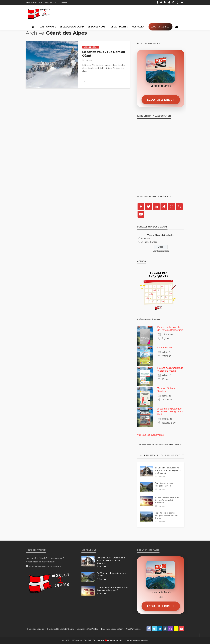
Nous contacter (50, 2)
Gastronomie (48, 27)
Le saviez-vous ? (97, 27)
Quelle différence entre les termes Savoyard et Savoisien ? (167, 500)
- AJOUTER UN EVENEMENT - (161, 445)
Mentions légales (36, 629)
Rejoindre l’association (112, 629)
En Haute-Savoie (149, 242)
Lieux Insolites (119, 27)
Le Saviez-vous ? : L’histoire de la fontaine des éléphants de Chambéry (168, 470)
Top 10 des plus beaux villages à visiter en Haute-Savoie (167, 516)
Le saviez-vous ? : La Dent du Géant (104, 54)
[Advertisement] (132, 14)
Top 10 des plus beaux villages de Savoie (165, 484)
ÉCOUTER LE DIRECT (161, 100)
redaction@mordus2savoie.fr (48, 566)
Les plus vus (149, 455)
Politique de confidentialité (60, 629)
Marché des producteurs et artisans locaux (170, 370)
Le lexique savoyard (72, 27)
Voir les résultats (161, 251)
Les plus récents (172, 455)
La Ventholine (165, 348)
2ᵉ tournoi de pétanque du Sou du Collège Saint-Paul (171, 412)
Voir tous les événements (150, 435)
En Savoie (145, 239)
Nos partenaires (134, 629)
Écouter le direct (161, 27)
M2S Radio (138, 27)
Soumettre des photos (87, 629)
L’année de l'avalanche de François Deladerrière (170, 329)
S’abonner (63, 2)
